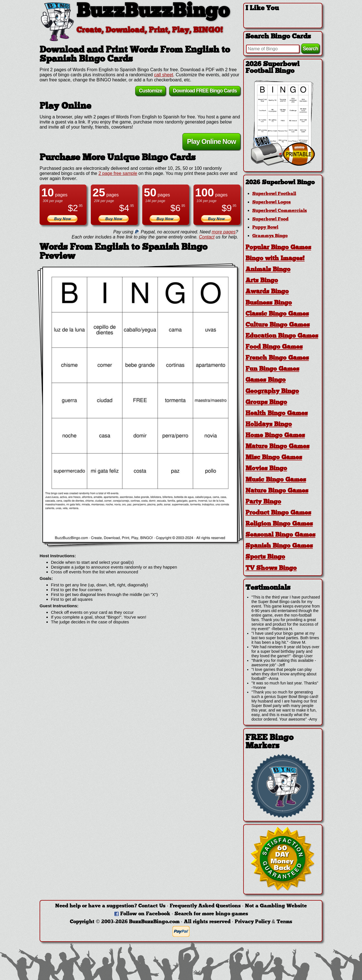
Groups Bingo (266, 403)
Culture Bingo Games (278, 325)
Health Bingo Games (277, 414)
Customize (150, 92)
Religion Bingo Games (279, 524)
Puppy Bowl (265, 227)
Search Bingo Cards (278, 37)
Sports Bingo (265, 557)
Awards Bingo (267, 292)
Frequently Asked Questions (205, 906)
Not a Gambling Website (276, 906)
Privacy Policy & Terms (263, 922)
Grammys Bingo (270, 236)
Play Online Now (211, 142)
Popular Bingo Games (278, 248)
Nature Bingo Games (277, 491)
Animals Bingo (268, 270)
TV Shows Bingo (271, 568)
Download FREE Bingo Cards (205, 92)
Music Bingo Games (276, 480)
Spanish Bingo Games (279, 546)
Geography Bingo (272, 392)
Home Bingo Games (275, 436)
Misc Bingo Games (274, 458)
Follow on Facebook (145, 914)
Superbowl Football (274, 194)
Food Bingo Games (274, 347)
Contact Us (152, 906)
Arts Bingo (262, 281)
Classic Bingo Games (277, 314)
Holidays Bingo (269, 425)
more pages (224, 233)
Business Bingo (269, 303)
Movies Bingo (266, 469)
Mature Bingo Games (277, 447)
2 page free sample (118, 174)
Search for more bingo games (211, 914)
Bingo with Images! (275, 259)
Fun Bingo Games (272, 369)
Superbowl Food (270, 219)
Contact (207, 238)
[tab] (283, 183)
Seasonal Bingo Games (280, 535)
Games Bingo (266, 380)
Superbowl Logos (271, 202)
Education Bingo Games (282, 336)
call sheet (164, 76)
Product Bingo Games (278, 513)
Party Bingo (263, 502)
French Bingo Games (277, 358)
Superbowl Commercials (280, 211)
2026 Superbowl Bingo (280, 183)
